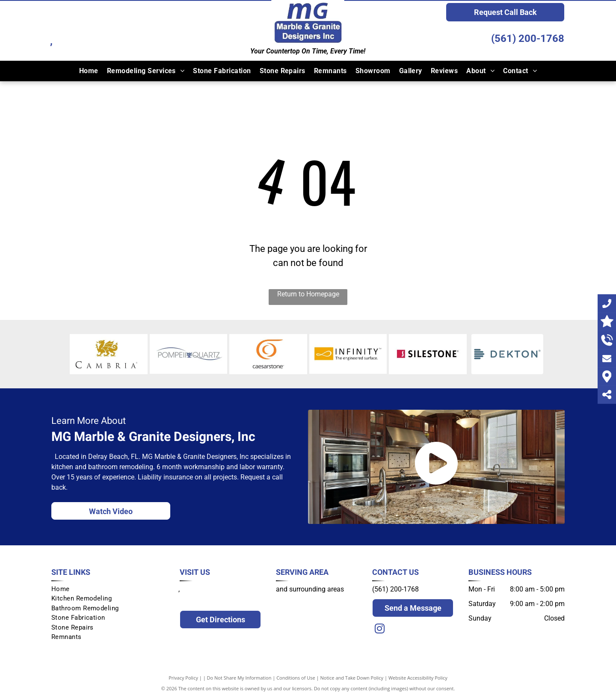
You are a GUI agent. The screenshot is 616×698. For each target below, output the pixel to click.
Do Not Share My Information (239, 678)
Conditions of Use (296, 678)
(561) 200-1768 (528, 38)
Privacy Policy (183, 678)
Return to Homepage (308, 294)
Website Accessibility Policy (418, 678)
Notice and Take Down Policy (352, 678)
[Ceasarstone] (268, 354)
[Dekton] (508, 354)
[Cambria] (109, 354)
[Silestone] (428, 354)
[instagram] (379, 630)
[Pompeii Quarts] (189, 354)
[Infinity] (348, 354)
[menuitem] (89, 71)
